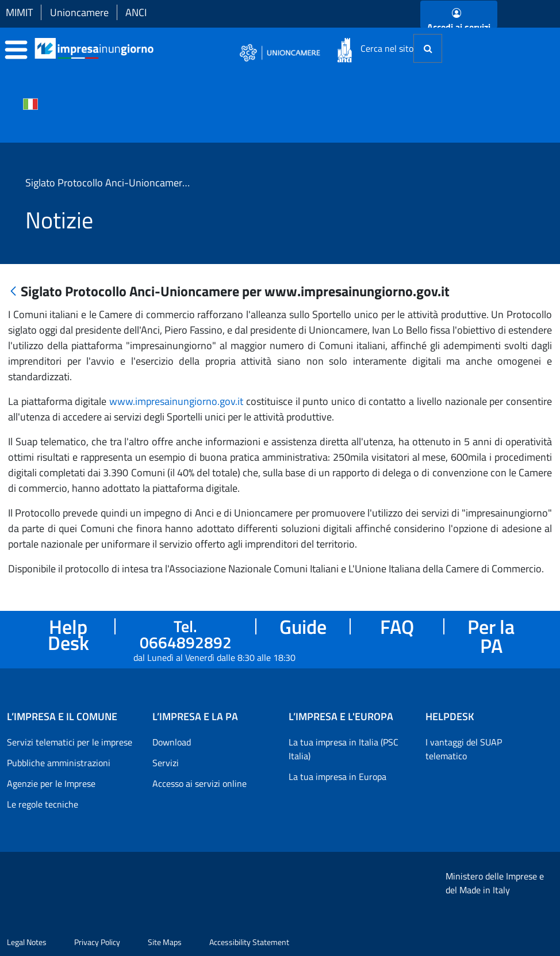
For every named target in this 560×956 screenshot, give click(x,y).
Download (172, 742)
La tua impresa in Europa (337, 777)
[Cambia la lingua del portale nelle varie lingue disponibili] (30, 103)
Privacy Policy (97, 942)
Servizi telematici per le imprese (70, 742)
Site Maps (165, 942)
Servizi (166, 763)
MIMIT (19, 12)
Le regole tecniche (43, 804)
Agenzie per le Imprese (51, 783)
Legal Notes (27, 942)
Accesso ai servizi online (200, 783)
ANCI (136, 12)
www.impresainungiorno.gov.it (176, 401)
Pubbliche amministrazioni (59, 763)
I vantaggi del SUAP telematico (464, 749)
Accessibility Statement (249, 942)
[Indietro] (13, 292)
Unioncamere (79, 12)
